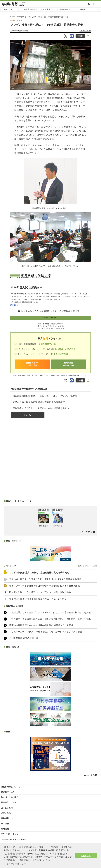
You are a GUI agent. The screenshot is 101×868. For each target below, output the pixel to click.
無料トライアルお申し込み (33, 364)
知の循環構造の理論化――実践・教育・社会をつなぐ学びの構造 (45, 396)
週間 (87, 566)
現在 (80, 566)
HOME (13, 17)
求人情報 (5, 824)
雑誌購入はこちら (9, 802)
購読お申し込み (8, 792)
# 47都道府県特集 (28, 9)
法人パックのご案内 (10, 797)
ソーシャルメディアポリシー (14, 839)
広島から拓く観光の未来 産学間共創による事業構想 (39, 402)
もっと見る (28, 415)
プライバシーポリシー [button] (15, 864)
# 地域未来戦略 (64, 9)
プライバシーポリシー (11, 834)
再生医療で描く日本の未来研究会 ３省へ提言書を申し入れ (42, 408)
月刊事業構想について (11, 787)
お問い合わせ (7, 813)
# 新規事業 (46, 9)
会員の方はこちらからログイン (69, 364)
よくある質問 (7, 808)
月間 (95, 566)
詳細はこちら (15, 305)
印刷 (80, 36)
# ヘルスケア (9, 9)
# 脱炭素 (82, 9)
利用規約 (5, 829)
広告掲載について (9, 818)
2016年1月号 (22, 17)
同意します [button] (86, 856)
